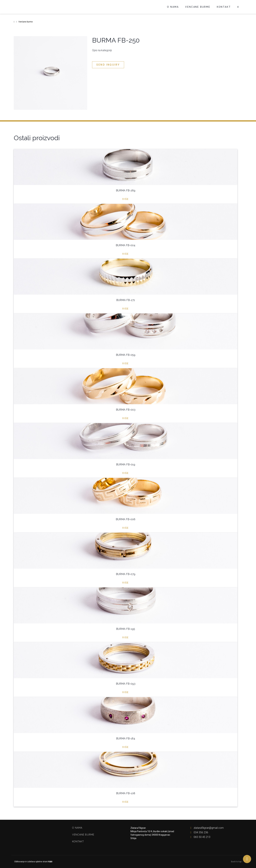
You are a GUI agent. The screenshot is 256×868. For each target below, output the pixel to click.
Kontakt (224, 7)
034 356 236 (199, 832)
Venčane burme (198, 7)
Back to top (237, 862)
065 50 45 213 (200, 837)
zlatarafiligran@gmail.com (206, 828)
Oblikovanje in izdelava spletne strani (33, 862)
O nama (173, 7)
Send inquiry (108, 65)
